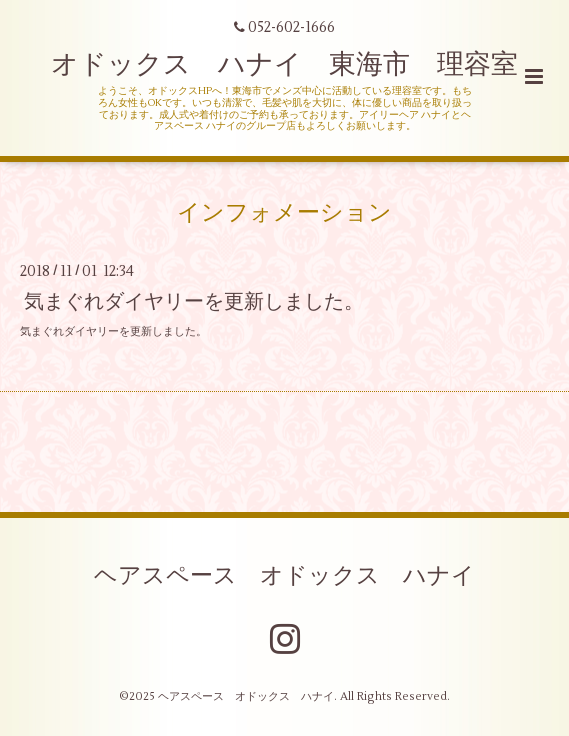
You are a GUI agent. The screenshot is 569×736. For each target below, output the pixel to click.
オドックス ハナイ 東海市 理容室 (284, 64)
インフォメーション (284, 213)
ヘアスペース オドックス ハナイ (284, 576)
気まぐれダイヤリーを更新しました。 (194, 300)
